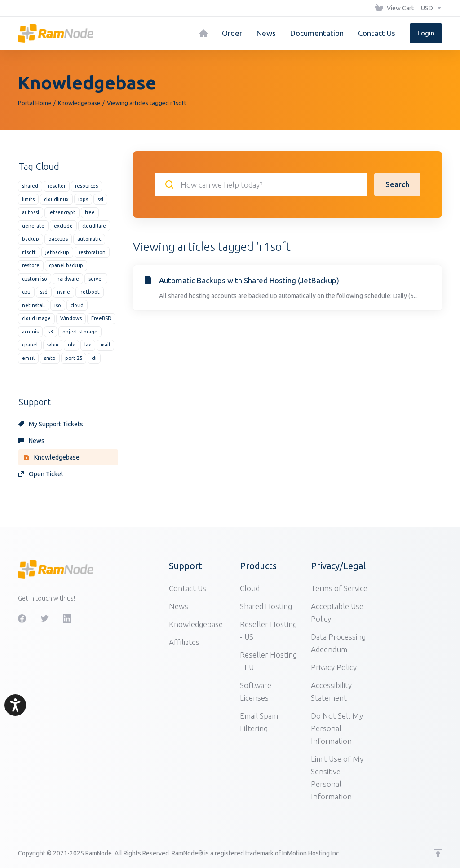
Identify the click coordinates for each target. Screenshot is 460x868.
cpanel (30, 345)
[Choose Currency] (430, 8)
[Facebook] (22, 618)
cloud (77, 305)
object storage (80, 332)
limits (28, 199)
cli (94, 358)
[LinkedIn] (67, 618)
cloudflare (94, 226)
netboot (90, 292)
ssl (100, 199)
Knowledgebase (79, 103)
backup (31, 239)
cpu (26, 292)
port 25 (74, 358)
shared (30, 186)
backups (58, 239)
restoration (92, 252)
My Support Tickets (51, 424)
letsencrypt (62, 212)
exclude (63, 226)
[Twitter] (44, 618)
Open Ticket (41, 474)
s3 (51, 332)
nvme (64, 292)
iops (83, 199)
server (96, 279)
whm (53, 345)
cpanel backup (66, 265)
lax (88, 345)
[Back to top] (438, 853)
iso (58, 305)
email (28, 358)
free (90, 212)
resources (86, 186)
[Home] (203, 33)
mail (105, 345)
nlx (71, 345)
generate (33, 226)
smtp (50, 358)
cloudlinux (56, 199)
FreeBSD (101, 318)
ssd (44, 292)
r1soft (29, 252)
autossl (31, 212)
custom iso (35, 279)
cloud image (36, 318)
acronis (30, 332)
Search (397, 184)
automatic (89, 239)
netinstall (33, 305)
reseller (57, 186)
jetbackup (57, 252)
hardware (68, 279)
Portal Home (35, 103)
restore (31, 265)
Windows (71, 318)
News (31, 441)
